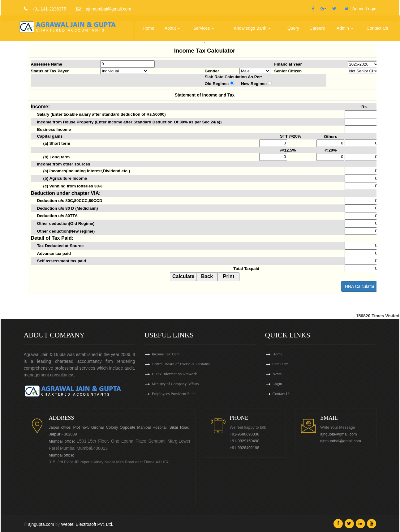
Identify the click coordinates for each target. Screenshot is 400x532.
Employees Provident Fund (174, 394)
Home (149, 26)
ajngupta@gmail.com (339, 434)
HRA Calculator (360, 286)
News (277, 374)
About (173, 26)
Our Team (281, 364)
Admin (345, 26)
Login (277, 384)
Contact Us (377, 26)
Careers (317, 26)
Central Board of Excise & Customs (181, 364)
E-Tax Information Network (174, 374)
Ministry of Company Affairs (175, 384)
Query (294, 26)
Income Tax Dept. (166, 354)
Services (204, 26)
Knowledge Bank (253, 26)
